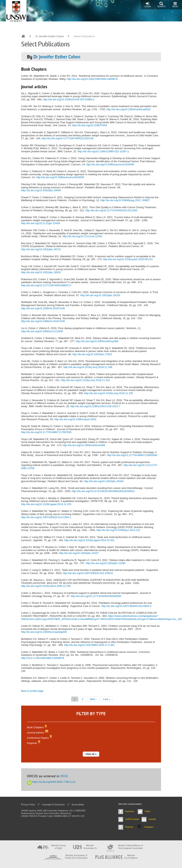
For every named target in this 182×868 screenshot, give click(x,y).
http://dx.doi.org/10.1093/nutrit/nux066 (84, 445)
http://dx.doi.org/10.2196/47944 (89, 125)
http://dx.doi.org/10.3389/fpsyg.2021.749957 (125, 200)
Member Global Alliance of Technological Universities (130, 847)
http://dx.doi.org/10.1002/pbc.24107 (79, 553)
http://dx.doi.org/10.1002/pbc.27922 (92, 354)
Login (148, 5)
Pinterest (129, 827)
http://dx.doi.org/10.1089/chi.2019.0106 (43, 321)
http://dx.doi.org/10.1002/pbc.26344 (104, 481)
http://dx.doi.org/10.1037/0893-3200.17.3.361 (89, 645)
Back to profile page (32, 691)
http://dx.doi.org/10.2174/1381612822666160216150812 (103, 491)
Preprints (33, 743)
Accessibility (78, 804)
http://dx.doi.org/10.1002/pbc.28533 (41, 272)
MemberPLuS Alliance (131, 857)
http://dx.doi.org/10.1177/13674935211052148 (67, 138)
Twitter (148, 811)
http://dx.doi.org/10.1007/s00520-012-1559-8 (88, 573)
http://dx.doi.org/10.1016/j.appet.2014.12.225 (46, 504)
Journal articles (37, 733)
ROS (64, 776)
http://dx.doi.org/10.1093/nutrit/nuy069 (97, 341)
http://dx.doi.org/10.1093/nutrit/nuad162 (128, 109)
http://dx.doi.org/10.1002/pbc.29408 (41, 190)
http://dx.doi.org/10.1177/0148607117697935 (46, 432)
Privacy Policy (28, 804)
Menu (175, 5)
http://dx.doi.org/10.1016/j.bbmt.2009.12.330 (46, 586)
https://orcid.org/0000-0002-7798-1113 (51, 782)
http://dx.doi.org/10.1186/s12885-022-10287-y (103, 151)
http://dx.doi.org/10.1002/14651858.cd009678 (92, 79)
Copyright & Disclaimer (54, 804)
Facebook (130, 811)
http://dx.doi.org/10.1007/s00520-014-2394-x (46, 517)
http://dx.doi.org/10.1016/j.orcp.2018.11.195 (109, 393)
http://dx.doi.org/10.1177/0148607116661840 (132, 455)
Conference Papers (39, 738)
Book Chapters (37, 727)
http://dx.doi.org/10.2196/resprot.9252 (75, 419)
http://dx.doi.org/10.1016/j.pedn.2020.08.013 (128, 259)
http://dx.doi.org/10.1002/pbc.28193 (100, 295)
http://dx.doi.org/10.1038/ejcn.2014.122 (118, 530)
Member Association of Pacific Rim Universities (76, 857)
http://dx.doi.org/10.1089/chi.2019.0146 (43, 308)
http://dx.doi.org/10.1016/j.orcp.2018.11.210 (85, 380)
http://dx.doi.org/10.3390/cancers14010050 (60, 177)
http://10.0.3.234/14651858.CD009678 (43, 658)
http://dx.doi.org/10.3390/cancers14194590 (110, 164)
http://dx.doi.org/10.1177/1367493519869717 (46, 285)
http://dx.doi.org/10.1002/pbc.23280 (106, 563)
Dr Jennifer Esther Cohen (50, 36)
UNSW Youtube (132, 819)
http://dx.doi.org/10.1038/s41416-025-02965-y (69, 99)
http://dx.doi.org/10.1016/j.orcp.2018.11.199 (88, 367)
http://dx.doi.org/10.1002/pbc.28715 (41, 249)
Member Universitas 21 (90, 847)
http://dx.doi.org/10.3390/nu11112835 (42, 331)
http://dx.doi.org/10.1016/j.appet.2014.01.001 (89, 540)
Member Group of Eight (58, 847)
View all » (91, 754)
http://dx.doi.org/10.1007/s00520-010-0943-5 (126, 606)
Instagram (149, 827)
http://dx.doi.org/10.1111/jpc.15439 (41, 223)
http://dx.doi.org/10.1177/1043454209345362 (96, 596)
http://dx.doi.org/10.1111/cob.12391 (82, 236)
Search (161, 5)
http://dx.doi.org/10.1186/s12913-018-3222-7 (95, 406)
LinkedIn (152, 819)
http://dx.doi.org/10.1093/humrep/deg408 (44, 632)
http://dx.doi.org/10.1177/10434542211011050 (111, 210)
